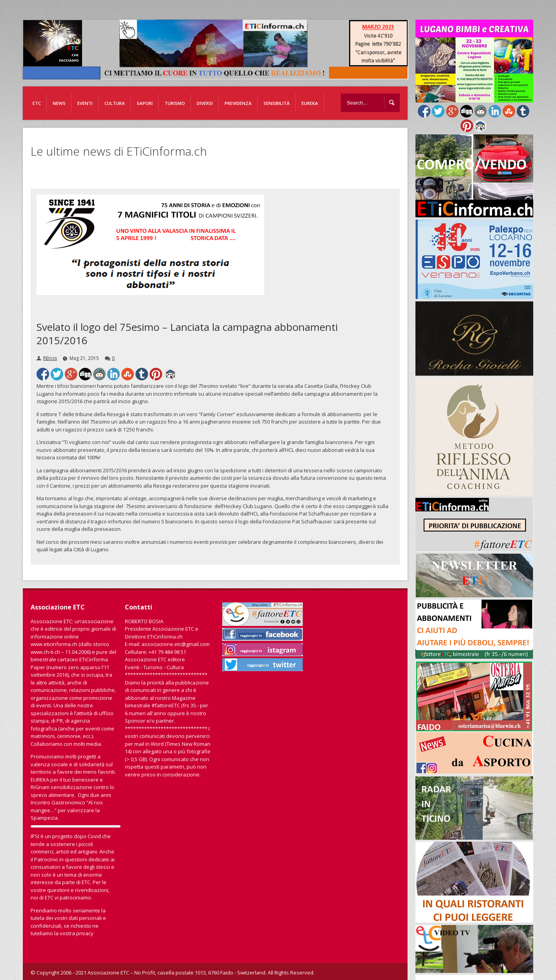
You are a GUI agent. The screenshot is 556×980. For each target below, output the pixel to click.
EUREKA (310, 103)
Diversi (205, 103)
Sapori (145, 103)
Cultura (115, 103)
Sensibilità (277, 103)
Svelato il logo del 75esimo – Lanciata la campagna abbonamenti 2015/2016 (187, 334)
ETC (37, 103)
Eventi (85, 103)
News (59, 103)
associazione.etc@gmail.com (176, 644)
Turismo (175, 103)
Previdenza (238, 103)
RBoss (50, 358)
